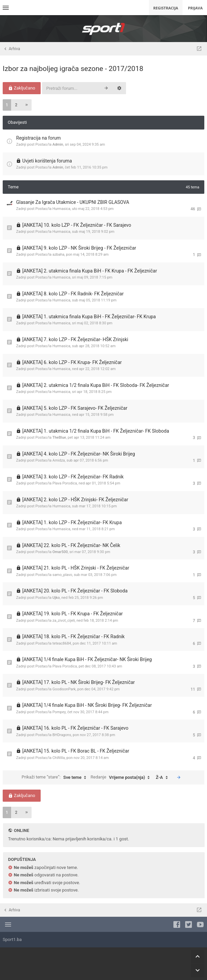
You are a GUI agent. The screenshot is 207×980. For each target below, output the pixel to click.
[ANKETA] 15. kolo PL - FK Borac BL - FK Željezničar (76, 751)
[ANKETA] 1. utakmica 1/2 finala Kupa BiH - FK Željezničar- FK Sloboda (96, 431)
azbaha (58, 255)
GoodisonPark (64, 689)
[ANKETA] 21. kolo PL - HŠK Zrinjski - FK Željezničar (76, 568)
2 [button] (16, 105)
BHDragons (62, 735)
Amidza (59, 460)
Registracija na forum (38, 138)
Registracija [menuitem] (166, 8)
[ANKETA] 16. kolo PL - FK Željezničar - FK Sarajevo (75, 728)
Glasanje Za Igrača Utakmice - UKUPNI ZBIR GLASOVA (73, 202)
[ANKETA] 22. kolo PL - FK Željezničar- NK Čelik (71, 545)
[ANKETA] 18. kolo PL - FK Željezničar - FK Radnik (73, 637)
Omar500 (60, 552)
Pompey (59, 712)
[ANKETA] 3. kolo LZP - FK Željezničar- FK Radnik (73, 477)
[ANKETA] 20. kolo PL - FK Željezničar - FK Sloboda (75, 591)
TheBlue (59, 438)
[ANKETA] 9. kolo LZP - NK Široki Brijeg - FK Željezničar (79, 248)
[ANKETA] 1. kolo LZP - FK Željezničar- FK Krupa (72, 522)
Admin (58, 144)
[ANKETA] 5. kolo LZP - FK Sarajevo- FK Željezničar (75, 408)
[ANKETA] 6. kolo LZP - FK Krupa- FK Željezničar (72, 362)
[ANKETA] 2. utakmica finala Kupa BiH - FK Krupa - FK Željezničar (90, 271)
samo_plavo (62, 575)
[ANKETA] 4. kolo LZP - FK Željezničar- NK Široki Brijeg (78, 454)
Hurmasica (61, 209)
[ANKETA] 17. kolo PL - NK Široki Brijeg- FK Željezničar (78, 682)
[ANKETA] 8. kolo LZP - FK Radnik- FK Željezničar (73, 294)
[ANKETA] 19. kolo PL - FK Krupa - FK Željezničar (72, 614)
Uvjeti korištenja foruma (47, 161)
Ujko (56, 598)
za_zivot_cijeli (64, 621)
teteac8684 (62, 643)
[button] (27, 105)
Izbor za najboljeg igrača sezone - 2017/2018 (73, 69)
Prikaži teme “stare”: (55, 777)
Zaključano (22, 88)
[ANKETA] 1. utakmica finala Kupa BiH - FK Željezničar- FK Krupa (89, 317)
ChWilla (59, 758)
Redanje (122, 777)
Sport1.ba (12, 939)
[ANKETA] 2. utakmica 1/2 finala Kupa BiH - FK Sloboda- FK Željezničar (96, 385)
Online (21, 830)
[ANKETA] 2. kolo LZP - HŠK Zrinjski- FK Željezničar (75, 500)
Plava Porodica (65, 483)
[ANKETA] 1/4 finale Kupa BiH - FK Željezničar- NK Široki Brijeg (87, 659)
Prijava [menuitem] (195, 8)
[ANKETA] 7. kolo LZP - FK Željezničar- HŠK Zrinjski (75, 339)
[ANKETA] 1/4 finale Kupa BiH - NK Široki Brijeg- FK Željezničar (87, 705)
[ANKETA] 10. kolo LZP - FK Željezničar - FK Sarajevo (77, 225)
